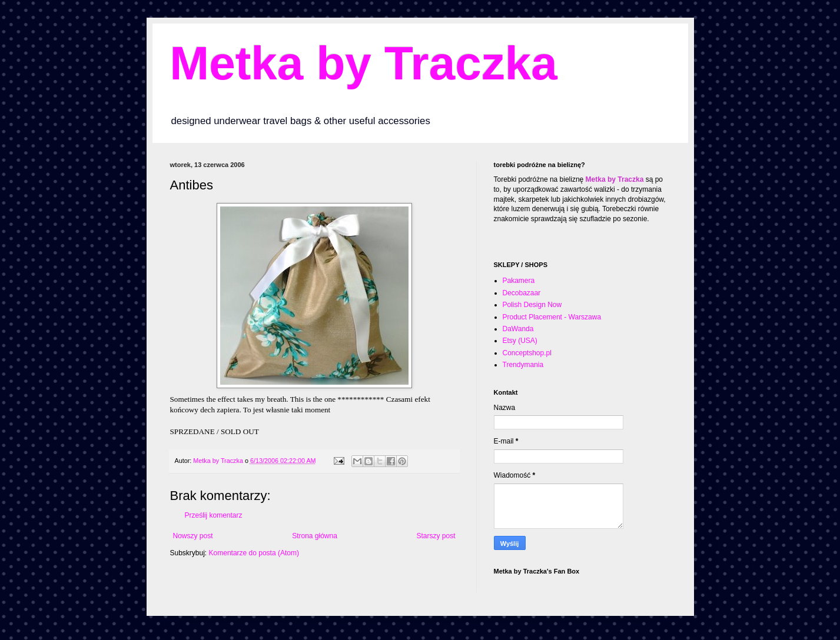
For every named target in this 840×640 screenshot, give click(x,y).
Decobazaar (522, 293)
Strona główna (315, 536)
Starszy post (436, 536)
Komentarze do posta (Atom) (254, 553)
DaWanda (518, 329)
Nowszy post (193, 536)
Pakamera (519, 281)
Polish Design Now (532, 305)
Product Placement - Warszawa (552, 317)
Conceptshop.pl (527, 353)
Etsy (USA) (520, 341)
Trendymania (523, 365)
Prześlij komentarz (214, 515)
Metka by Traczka (364, 63)
